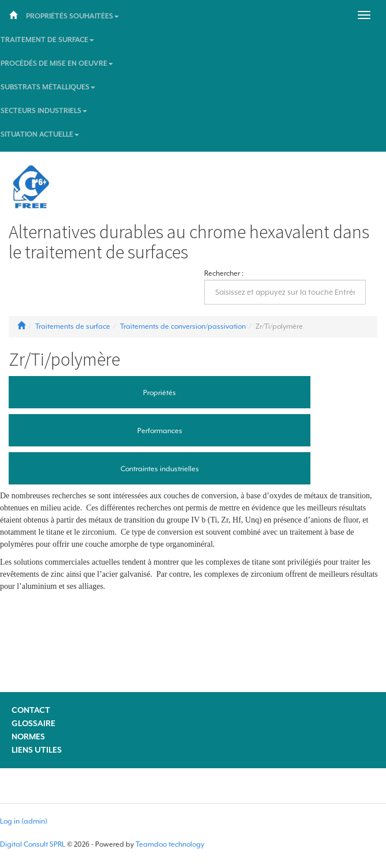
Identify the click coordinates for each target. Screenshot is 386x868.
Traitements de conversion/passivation (183, 326)
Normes (28, 737)
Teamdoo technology (170, 844)
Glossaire (33, 723)
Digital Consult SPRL (33, 844)
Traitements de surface (73, 326)
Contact (31, 710)
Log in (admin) (24, 821)
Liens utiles (37, 750)
